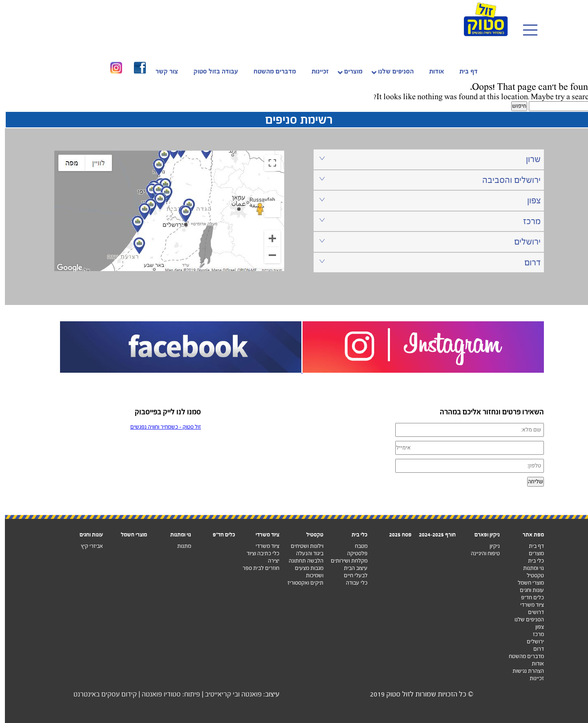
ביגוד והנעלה (305, 553)
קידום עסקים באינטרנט (100, 694)
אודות (533, 664)
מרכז (533, 634)
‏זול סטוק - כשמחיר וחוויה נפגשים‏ (161, 427)
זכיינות (532, 678)
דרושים (531, 612)
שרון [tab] (425, 159)
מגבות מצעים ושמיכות (304, 572)
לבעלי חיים (351, 575)
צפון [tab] (425, 200)
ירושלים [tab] (425, 241)
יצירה (269, 561)
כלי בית (531, 561)
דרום (534, 649)
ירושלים (530, 642)
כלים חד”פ (528, 597)
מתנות (179, 546)
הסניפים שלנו (524, 620)
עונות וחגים (527, 590)
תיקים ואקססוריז (301, 583)
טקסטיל (530, 575)
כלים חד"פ (219, 535)
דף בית (531, 546)
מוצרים (531, 553)
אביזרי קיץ (87, 546)
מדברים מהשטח (521, 656)
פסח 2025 (395, 535)
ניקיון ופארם (482, 535)
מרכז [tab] (425, 221)
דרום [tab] (425, 262)
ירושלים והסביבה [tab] (425, 180)
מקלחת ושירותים (344, 561)
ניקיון (490, 546)
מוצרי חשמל (526, 583)
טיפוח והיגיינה (480, 553)
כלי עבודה (352, 583)
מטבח (356, 546)
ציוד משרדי (527, 605)
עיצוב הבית (351, 568)
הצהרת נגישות (523, 671)
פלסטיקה (352, 553)
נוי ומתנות (529, 568)
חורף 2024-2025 (432, 535)
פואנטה (247, 694)
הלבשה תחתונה (301, 561)
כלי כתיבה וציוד (258, 553)
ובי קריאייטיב (217, 694)
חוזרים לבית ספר (256, 568)
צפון (535, 627)
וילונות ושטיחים (302, 546)
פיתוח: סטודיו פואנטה (166, 694)
